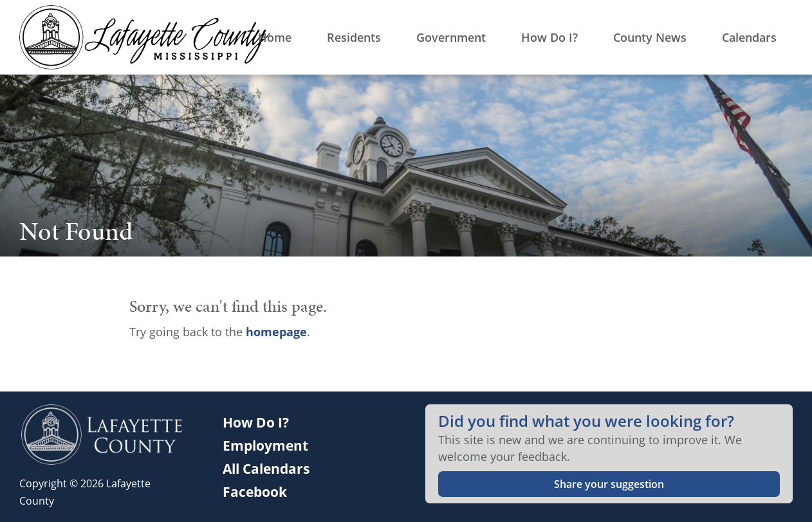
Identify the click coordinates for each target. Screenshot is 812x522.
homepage (276, 332)
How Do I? (256, 422)
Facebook (255, 492)
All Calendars (266, 469)
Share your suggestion (609, 484)
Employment (265, 446)
